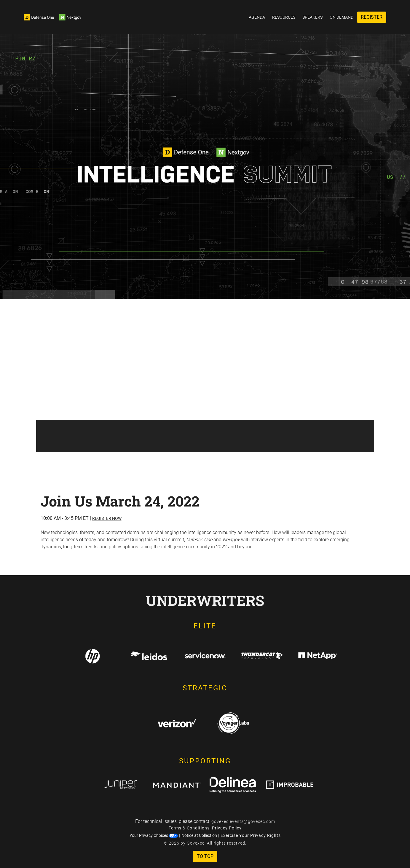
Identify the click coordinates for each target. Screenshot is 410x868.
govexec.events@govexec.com (243, 821)
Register (372, 17)
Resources (284, 17)
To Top (205, 856)
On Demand (342, 17)
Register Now (107, 518)
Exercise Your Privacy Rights (251, 835)
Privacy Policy (227, 828)
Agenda (257, 17)
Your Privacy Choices (154, 835)
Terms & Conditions (189, 828)
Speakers (312, 17)
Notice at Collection (199, 835)
